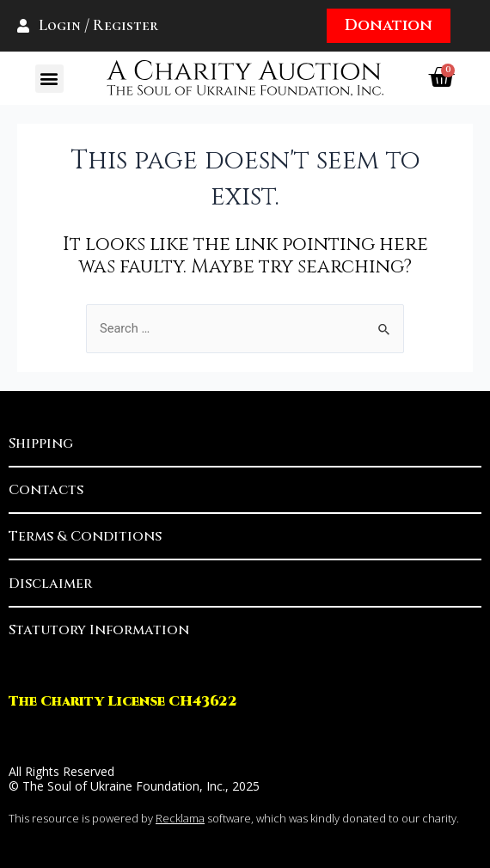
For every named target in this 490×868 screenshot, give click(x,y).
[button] (49, 79)
